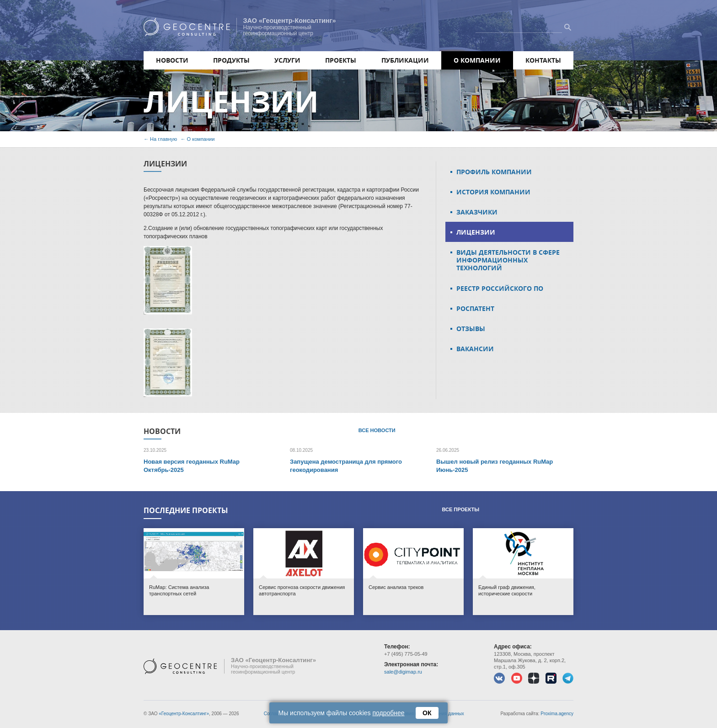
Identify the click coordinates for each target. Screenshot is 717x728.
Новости (172, 60)
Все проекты (460, 509)
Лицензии (476, 232)
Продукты (231, 60)
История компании (493, 192)
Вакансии (475, 349)
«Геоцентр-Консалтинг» (184, 714)
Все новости (377, 430)
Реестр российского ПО (500, 288)
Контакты (543, 60)
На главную (163, 139)
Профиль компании (494, 172)
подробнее (389, 713)
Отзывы (471, 329)
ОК (427, 713)
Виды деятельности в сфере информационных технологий (508, 260)
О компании (477, 60)
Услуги (287, 60)
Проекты (341, 60)
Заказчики (477, 212)
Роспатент (475, 308)
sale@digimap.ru (403, 672)
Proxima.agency (557, 714)
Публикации (405, 60)
